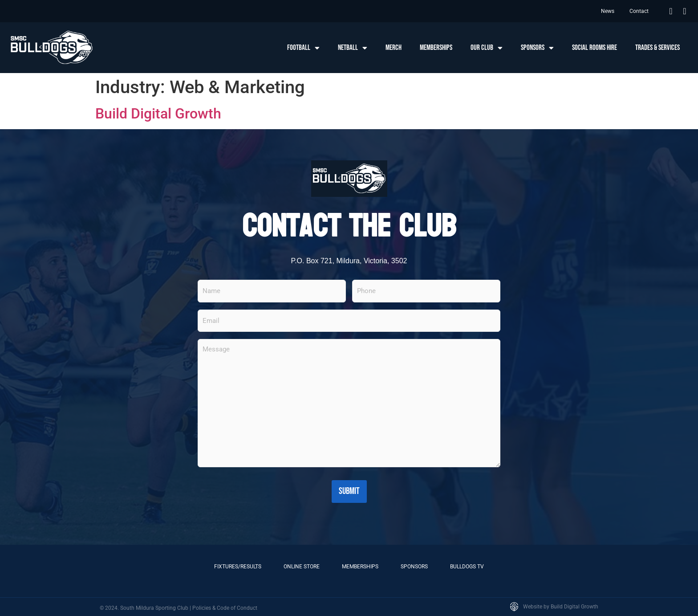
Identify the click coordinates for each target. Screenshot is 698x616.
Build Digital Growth (158, 114)
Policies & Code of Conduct (225, 607)
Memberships (436, 48)
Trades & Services (657, 48)
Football (303, 48)
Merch (394, 48)
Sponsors (537, 48)
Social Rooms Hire (595, 48)
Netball (353, 48)
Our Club (487, 48)
